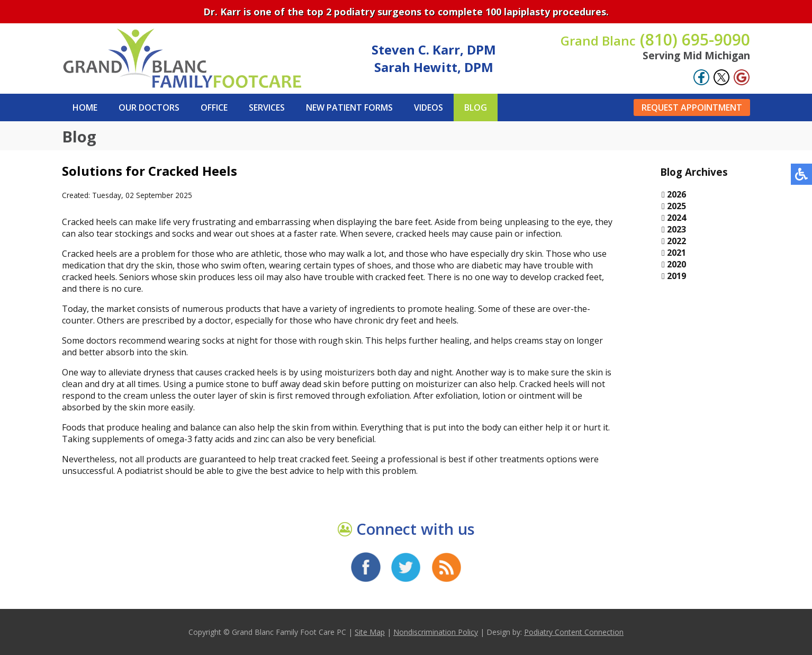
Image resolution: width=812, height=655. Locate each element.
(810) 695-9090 (655, 39)
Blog (476, 107)
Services (267, 107)
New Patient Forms (349, 107)
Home (85, 107)
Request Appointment (692, 107)
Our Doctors (149, 107)
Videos (428, 107)
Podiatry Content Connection (574, 632)
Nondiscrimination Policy (436, 632)
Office (214, 107)
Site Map (370, 632)
